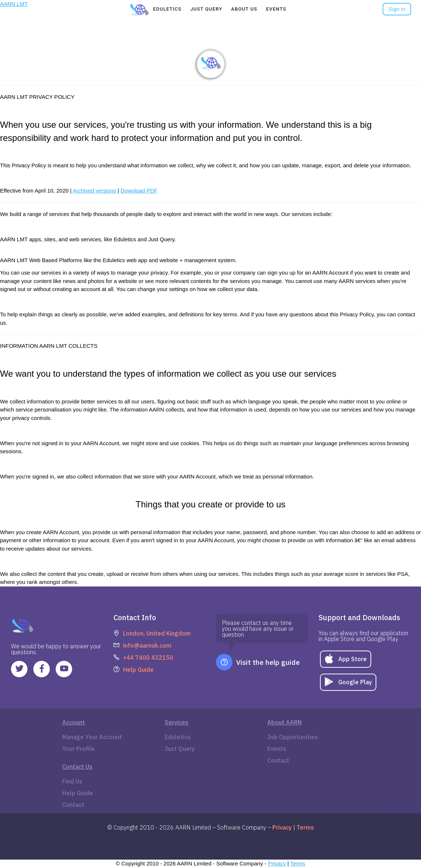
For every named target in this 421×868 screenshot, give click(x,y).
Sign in (397, 9)
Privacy (277, 863)
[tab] (167, 9)
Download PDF (139, 191)
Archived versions (94, 191)
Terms (298, 863)
